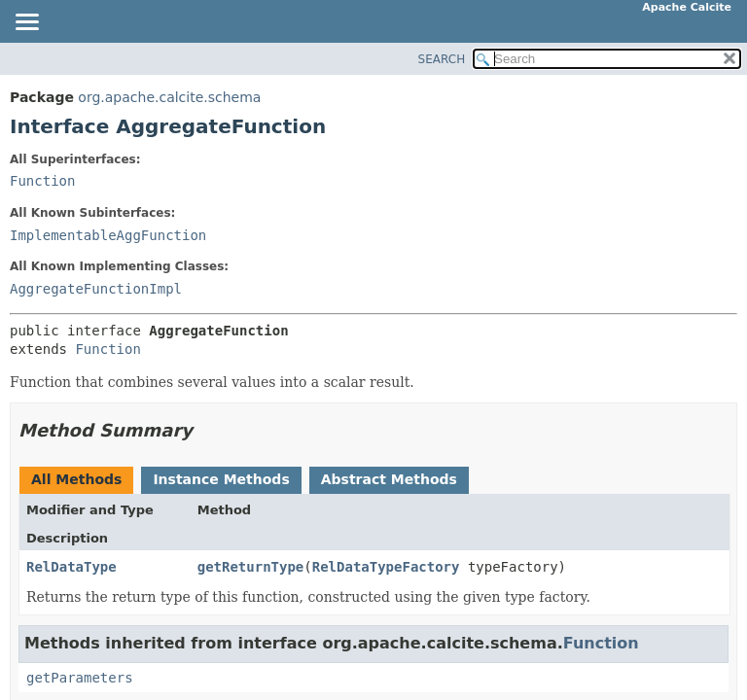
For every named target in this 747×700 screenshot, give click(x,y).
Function (42, 181)
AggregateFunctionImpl (96, 289)
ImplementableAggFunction (108, 235)
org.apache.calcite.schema (169, 97)
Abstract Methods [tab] (389, 479)
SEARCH (442, 59)
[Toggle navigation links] (26, 23)
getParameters (80, 678)
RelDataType (71, 567)
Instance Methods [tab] (221, 479)
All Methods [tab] (76, 479)
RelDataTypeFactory (386, 567)
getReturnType (251, 567)
